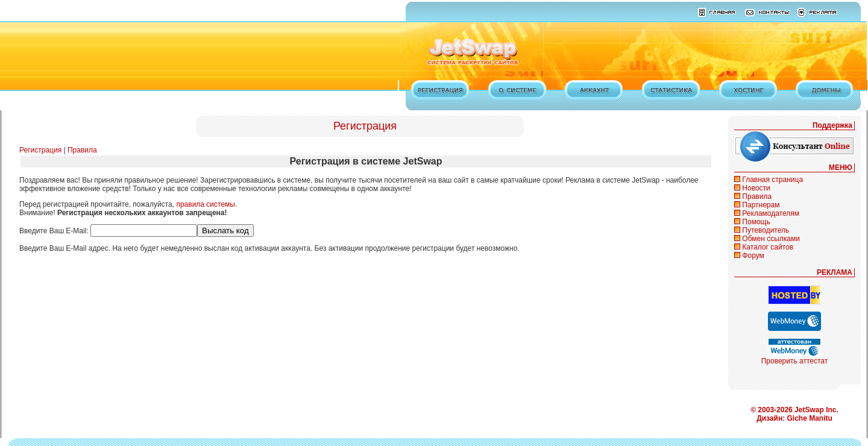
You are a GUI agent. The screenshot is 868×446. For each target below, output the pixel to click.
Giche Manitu (810, 418)
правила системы (206, 204)
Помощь (756, 222)
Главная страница (772, 180)
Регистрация (40, 150)
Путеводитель (766, 230)
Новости (756, 188)
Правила (82, 150)
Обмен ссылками (771, 239)
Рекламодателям (771, 213)
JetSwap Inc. (816, 410)
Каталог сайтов (768, 247)
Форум (753, 256)
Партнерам (761, 205)
